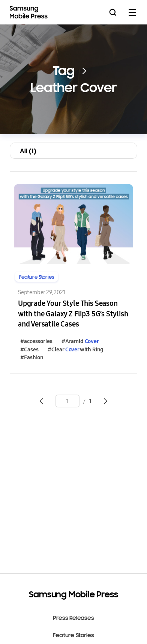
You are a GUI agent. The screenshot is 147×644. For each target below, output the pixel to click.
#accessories (36, 341)
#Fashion (32, 357)
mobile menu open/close (132, 12)
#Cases (29, 349)
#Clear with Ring (76, 349)
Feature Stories (73, 635)
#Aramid (80, 341)
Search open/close (113, 12)
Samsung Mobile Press (30, 12)
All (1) (28, 151)
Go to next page (106, 401)
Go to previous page (41, 401)
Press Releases (73, 618)
